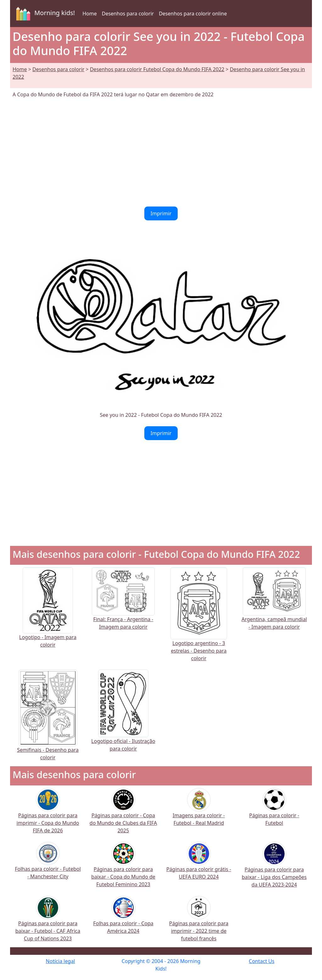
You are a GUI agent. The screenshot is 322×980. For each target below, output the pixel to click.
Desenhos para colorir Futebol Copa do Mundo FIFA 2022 (157, 69)
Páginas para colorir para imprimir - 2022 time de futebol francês (199, 923)
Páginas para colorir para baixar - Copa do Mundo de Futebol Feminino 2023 (123, 868)
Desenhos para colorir (128, 14)
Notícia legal (61, 961)
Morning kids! (44, 14)
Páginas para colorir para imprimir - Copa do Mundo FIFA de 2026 (48, 815)
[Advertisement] (161, 152)
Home (90, 14)
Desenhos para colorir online (193, 14)
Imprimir (161, 213)
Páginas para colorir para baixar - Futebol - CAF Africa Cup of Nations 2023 (48, 923)
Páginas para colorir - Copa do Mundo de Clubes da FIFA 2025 (123, 815)
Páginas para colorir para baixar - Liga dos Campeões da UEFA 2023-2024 (274, 869)
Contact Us (261, 961)
